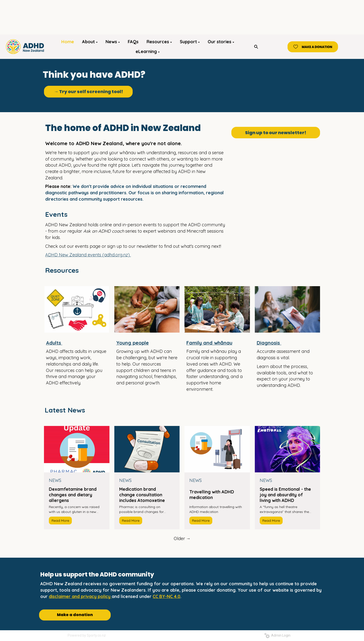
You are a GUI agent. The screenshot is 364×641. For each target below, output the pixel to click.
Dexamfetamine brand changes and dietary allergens (73, 495)
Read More (60, 521)
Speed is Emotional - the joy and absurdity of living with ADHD (285, 495)
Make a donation (75, 615)
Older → (182, 538)
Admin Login (277, 635)
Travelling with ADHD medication (212, 495)
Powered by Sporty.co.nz (87, 635)
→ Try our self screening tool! (88, 92)
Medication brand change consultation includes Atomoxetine (142, 495)
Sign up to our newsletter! (276, 133)
